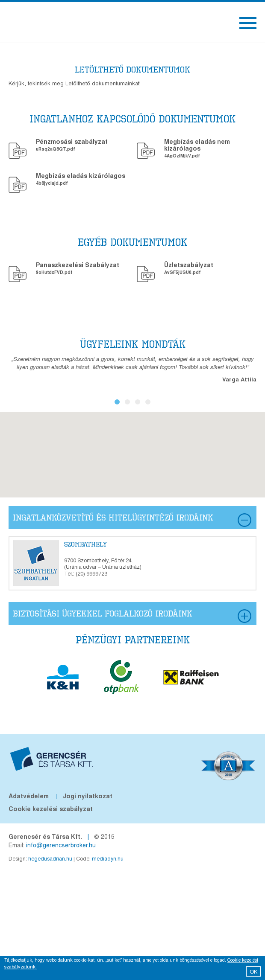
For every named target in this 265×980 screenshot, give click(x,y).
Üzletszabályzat (189, 265)
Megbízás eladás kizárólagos (81, 175)
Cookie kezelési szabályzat (51, 808)
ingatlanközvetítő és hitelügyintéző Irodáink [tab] (132, 520)
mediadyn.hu (108, 858)
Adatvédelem (29, 796)
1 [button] (117, 402)
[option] (132, 369)
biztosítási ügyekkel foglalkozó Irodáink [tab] (132, 616)
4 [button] (148, 402)
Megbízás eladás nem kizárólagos (197, 145)
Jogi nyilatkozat (88, 796)
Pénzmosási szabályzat (72, 141)
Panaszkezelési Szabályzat (78, 265)
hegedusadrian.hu (50, 858)
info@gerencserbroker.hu (61, 845)
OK (253, 971)
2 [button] (127, 402)
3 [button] (138, 402)
